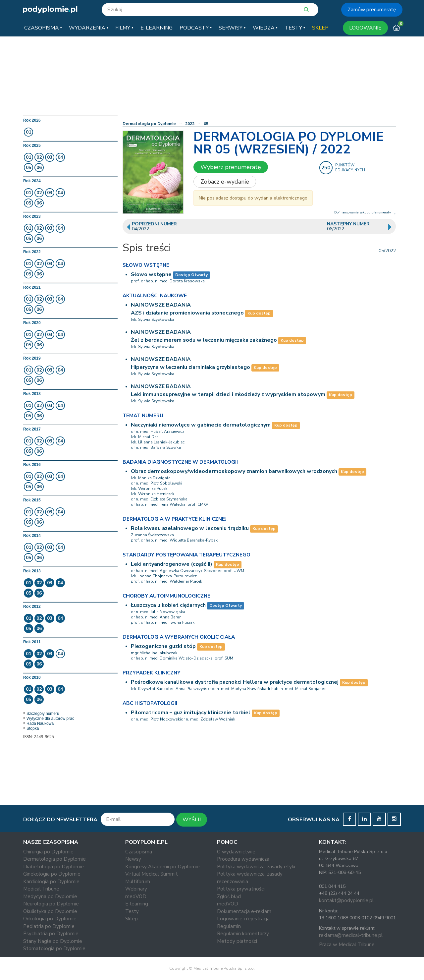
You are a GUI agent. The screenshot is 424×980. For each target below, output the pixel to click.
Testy (132, 911)
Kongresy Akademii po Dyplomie (162, 867)
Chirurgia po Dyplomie (48, 852)
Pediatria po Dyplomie (49, 926)
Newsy (133, 859)
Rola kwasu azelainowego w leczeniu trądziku (190, 528)
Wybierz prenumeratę (231, 167)
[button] (43, 28)
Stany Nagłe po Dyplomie (53, 941)
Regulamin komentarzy (243, 934)
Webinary (136, 889)
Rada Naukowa (40, 723)
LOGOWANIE (365, 28)
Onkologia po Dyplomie (50, 919)
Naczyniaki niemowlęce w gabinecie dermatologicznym (201, 425)
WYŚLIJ (192, 820)
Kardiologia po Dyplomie (51, 882)
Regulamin (229, 926)
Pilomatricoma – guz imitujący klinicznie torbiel (191, 713)
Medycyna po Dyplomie (50, 896)
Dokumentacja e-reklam (244, 911)
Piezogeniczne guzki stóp (163, 646)
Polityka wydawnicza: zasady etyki (256, 867)
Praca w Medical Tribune (347, 945)
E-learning (137, 904)
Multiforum (138, 882)
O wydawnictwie (236, 852)
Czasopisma (139, 852)
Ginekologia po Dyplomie (52, 874)
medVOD (136, 896)
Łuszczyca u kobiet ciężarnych (168, 605)
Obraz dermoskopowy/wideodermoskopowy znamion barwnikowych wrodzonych (234, 471)
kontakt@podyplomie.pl (346, 900)
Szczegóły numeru (43, 714)
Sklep (132, 919)
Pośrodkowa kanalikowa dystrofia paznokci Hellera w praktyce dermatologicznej (235, 682)
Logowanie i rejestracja (243, 919)
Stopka (33, 728)
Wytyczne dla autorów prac (50, 719)
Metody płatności (237, 941)
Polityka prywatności (241, 889)
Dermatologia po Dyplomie (149, 124)
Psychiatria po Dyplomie (51, 934)
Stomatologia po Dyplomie (54, 949)
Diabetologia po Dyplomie (53, 867)
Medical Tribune (41, 889)
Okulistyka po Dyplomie (50, 911)
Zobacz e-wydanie (225, 182)
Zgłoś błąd (229, 896)
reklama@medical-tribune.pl (351, 935)
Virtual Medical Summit (152, 874)
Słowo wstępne (151, 274)
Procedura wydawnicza (243, 859)
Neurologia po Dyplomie (51, 904)
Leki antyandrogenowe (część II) (172, 564)
